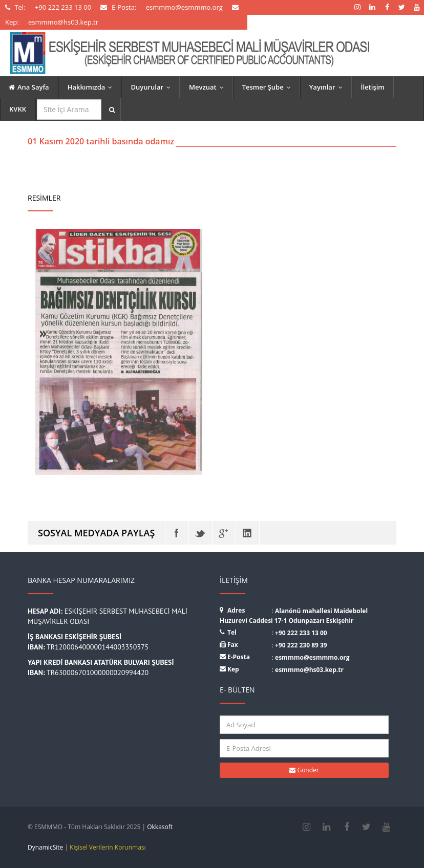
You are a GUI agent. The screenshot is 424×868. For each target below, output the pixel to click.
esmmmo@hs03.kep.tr (309, 670)
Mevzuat (209, 87)
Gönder (304, 770)
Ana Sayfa (29, 87)
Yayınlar (328, 87)
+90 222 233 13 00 (301, 633)
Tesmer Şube (269, 87)
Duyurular (153, 87)
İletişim (373, 87)
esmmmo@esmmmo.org (312, 657)
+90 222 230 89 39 (301, 645)
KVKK (18, 109)
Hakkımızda (92, 87)
